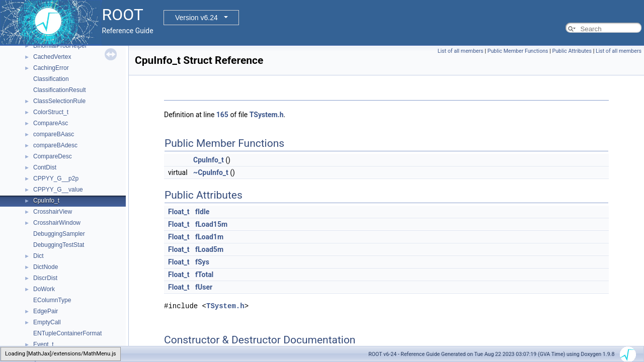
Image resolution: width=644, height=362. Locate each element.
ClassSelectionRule (59, 101)
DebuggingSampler (59, 234)
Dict (38, 256)
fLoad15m (211, 224)
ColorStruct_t (51, 112)
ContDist (45, 167)
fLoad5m (209, 249)
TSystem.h (267, 115)
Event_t (44, 344)
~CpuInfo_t (211, 172)
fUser (204, 287)
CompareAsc (51, 123)
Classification (51, 79)
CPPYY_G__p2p (56, 178)
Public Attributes (572, 51)
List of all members (461, 51)
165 (222, 115)
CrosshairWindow (57, 223)
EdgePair (46, 311)
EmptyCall (47, 322)
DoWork (44, 289)
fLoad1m (209, 237)
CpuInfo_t (46, 201)
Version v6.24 (196, 18)
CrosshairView (53, 212)
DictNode (46, 267)
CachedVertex (52, 57)
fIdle (202, 212)
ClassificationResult (60, 90)
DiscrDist (45, 278)
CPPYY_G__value (58, 190)
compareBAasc (54, 134)
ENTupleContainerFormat (67, 333)
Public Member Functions (518, 51)
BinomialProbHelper (60, 46)
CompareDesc (53, 156)
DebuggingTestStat (59, 245)
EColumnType (52, 300)
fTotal (204, 275)
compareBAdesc (55, 145)
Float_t (179, 212)
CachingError (51, 68)
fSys (202, 262)
